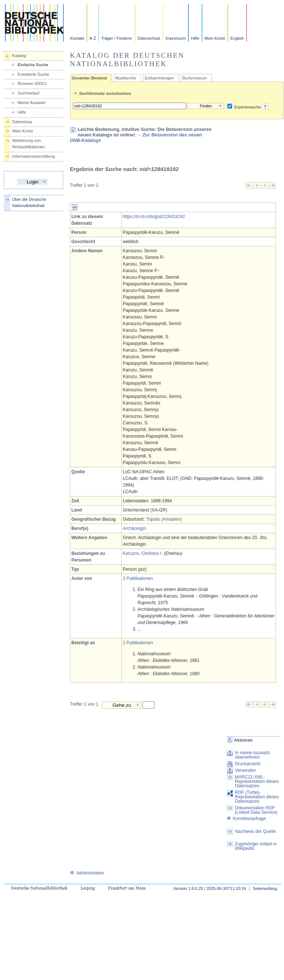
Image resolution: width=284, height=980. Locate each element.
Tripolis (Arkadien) (164, 519)
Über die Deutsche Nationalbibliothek (29, 202)
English (237, 38)
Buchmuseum (195, 78)
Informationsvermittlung (33, 156)
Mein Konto (215, 38)
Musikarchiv (126, 78)
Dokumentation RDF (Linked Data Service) (256, 810)
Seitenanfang (265, 888)
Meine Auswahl (31, 103)
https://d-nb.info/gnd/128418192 (154, 217)
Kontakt (77, 38)
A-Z (93, 38)
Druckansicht (248, 764)
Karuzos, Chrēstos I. (143, 553)
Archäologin (134, 528)
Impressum (176, 38)
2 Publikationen (138, 643)
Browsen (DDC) (32, 83)
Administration (87, 873)
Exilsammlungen (159, 78)
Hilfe (195, 38)
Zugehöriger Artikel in (256, 846)
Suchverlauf (29, 93)
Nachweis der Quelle (255, 831)
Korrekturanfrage (246, 819)
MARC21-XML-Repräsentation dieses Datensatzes (257, 781)
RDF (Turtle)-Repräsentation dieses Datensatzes (257, 797)
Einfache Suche (33, 65)
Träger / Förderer (117, 38)
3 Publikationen (138, 578)
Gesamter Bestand (89, 78)
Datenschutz (149, 38)
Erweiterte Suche (33, 74)
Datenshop (22, 122)
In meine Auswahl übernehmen (252, 755)
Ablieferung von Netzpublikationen (29, 144)
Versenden (246, 770)
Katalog (19, 56)
